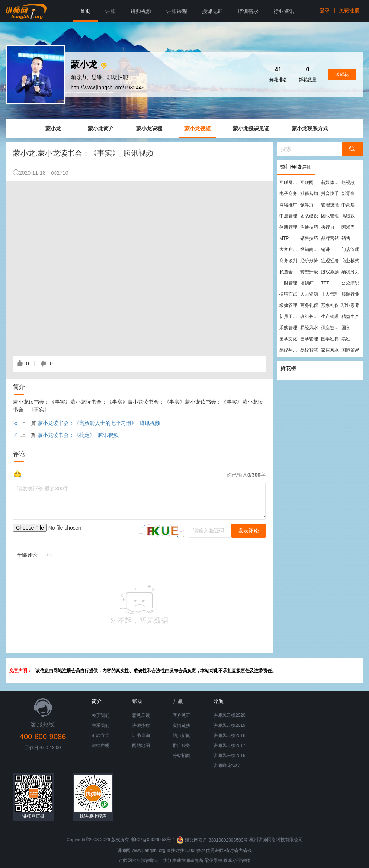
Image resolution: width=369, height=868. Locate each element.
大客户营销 (289, 249)
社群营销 (309, 194)
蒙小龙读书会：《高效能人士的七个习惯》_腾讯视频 (99, 423)
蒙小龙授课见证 (251, 128)
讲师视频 (141, 11)
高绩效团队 (352, 216)
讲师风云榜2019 (229, 725)
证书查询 (141, 735)
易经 (346, 339)
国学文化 (288, 339)
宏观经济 (330, 261)
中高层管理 (352, 205)
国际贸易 (350, 350)
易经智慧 (309, 350)
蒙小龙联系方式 (310, 128)
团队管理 (330, 216)
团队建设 (309, 216)
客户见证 (182, 715)
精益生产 (350, 317)
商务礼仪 (309, 305)
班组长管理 (310, 317)
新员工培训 (289, 317)
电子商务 (288, 194)
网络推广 (288, 205)
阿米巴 (348, 227)
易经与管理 (289, 350)
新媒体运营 (331, 182)
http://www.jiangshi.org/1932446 (108, 88)
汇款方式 (100, 735)
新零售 (348, 194)
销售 (346, 238)
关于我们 (100, 715)
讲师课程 (177, 11)
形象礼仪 (330, 305)
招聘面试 (288, 294)
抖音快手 (330, 194)
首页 (85, 11)
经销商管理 (310, 249)
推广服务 (182, 745)
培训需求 (248, 11)
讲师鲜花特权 (227, 766)
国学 (346, 328)
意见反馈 (141, 715)
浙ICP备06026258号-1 (153, 840)
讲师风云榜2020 (229, 715)
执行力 (328, 227)
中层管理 (288, 216)
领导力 (307, 205)
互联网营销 (289, 182)
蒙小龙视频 (198, 128)
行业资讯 (284, 11)
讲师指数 (141, 725)
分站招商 (182, 756)
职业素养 (350, 305)
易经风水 (309, 328)
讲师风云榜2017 (229, 745)
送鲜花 (342, 74)
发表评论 (248, 531)
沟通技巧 (309, 227)
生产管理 (330, 317)
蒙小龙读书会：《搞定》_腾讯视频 (78, 435)
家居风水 (330, 350)
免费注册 (349, 10)
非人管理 (330, 294)
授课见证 (212, 11)
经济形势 (309, 261)
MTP (284, 238)
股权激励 (330, 272)
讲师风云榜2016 (229, 756)
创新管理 (288, 227)
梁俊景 (211, 861)
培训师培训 (310, 283)
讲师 (110, 11)
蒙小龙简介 (101, 128)
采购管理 (288, 328)
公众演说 (350, 283)
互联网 (307, 182)
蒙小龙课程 (149, 128)
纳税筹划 (350, 272)
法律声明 (100, 745)
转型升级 (309, 272)
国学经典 (330, 339)
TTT (325, 283)
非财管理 (288, 283)
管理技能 (330, 205)
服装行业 (350, 294)
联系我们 (100, 725)
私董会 (286, 272)
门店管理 (350, 249)
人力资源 (309, 294)
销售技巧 (309, 238)
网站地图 (141, 745)
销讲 (325, 249)
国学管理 (309, 339)
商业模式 (350, 261)
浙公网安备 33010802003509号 (213, 840)
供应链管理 (331, 328)
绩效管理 (288, 305)
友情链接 (182, 725)
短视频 (348, 182)
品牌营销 (330, 238)
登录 (325, 10)
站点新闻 (182, 735)
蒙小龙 (53, 128)
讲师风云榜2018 (229, 735)
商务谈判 (288, 261)
